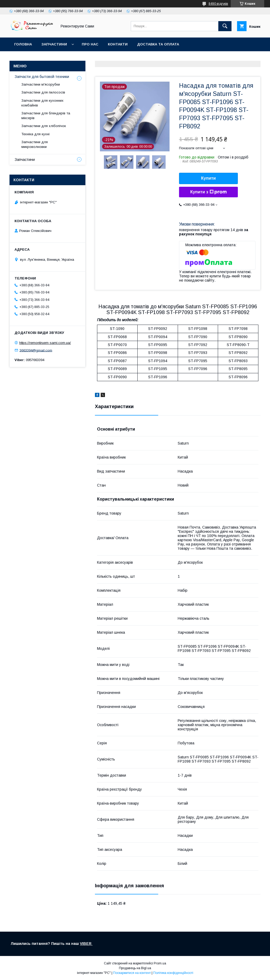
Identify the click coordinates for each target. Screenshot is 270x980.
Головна (23, 44)
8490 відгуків (218, 4)
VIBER (86, 944)
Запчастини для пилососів (43, 92)
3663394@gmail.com (36, 350)
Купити (209, 178)
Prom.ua (160, 963)
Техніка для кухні (35, 134)
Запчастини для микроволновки (35, 144)
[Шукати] (225, 26)
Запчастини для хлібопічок (44, 126)
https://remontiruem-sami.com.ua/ (45, 343)
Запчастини (54, 44)
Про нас (90, 44)
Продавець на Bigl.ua (135, 968)
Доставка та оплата (158, 44)
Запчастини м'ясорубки (41, 84)
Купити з (208, 192)
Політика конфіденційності (173, 973)
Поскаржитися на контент (132, 973)
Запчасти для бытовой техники (42, 77)
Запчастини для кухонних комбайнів (42, 103)
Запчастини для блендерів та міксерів (46, 116)
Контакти (118, 44)
